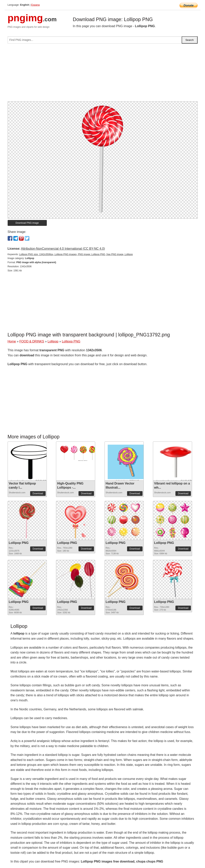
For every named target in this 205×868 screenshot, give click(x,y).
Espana (35, 5)
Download (38, 493)
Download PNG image (27, 223)
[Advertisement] (103, 74)
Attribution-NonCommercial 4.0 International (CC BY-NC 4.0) (63, 249)
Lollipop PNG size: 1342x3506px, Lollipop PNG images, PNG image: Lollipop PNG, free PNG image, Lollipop (76, 254)
